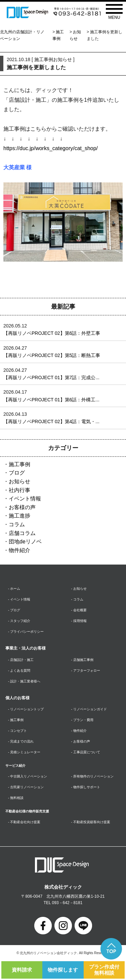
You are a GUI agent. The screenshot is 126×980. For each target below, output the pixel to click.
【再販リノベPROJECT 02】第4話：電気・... (51, 421)
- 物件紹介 (79, 731)
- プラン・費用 (82, 720)
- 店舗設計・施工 (21, 660)
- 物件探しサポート (86, 787)
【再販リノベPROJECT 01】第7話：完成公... (51, 377)
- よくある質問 (19, 671)
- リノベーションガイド (89, 709)
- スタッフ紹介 (19, 621)
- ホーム (14, 589)
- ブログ (14, 610)
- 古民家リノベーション (26, 787)
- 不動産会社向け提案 (24, 822)
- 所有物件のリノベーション (92, 776)
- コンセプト (17, 731)
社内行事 (19, 490)
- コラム (77, 599)
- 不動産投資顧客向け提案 (91, 822)
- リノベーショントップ (26, 709)
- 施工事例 (16, 720)
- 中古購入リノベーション (28, 776)
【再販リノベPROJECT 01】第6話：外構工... (51, 400)
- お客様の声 (81, 741)
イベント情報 (25, 499)
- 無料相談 (16, 798)
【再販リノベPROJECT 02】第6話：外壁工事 (52, 333)
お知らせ (19, 481)
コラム (17, 524)
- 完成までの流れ (21, 741)
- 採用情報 (79, 621)
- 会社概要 (79, 610)
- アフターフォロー (86, 671)
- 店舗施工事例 (82, 660)
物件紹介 (19, 550)
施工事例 (19, 464)
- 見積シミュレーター (24, 752)
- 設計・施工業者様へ (24, 681)
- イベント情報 (19, 599)
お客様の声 (22, 507)
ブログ (17, 473)
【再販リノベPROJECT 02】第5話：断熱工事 (52, 355)
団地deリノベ (25, 542)
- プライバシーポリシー (26, 632)
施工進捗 (19, 516)
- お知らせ (79, 589)
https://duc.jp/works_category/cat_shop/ (51, 148)
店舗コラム (22, 533)
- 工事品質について (86, 752)
